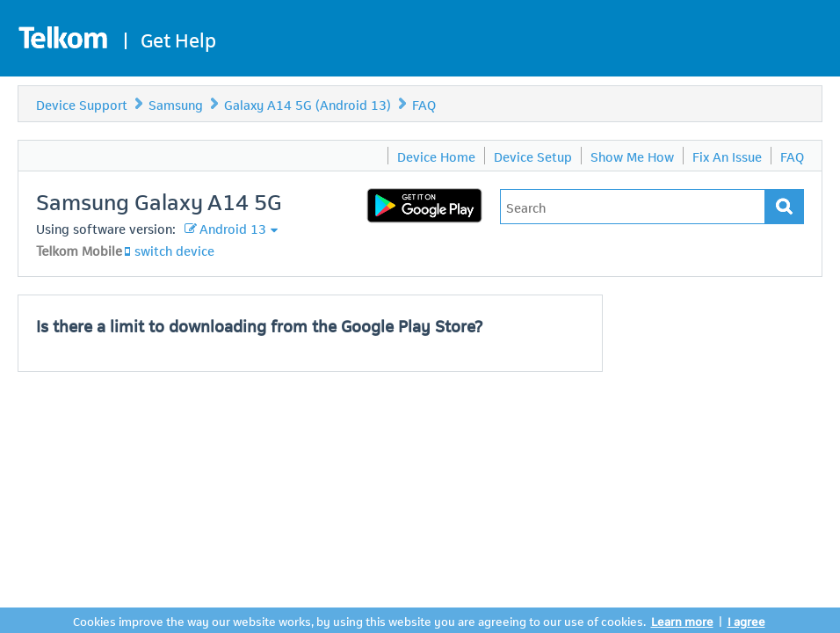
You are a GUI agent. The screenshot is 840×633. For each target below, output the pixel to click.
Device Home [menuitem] (436, 156)
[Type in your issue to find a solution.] (633, 207)
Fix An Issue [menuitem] (727, 156)
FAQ (424, 104)
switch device (174, 250)
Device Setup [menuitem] (533, 156)
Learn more (682, 620)
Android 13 (233, 228)
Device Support (82, 104)
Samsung (176, 104)
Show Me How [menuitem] (632, 156)
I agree (746, 620)
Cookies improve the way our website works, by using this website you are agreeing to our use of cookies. (359, 620)
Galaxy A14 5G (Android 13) (308, 104)
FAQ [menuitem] (792, 156)
